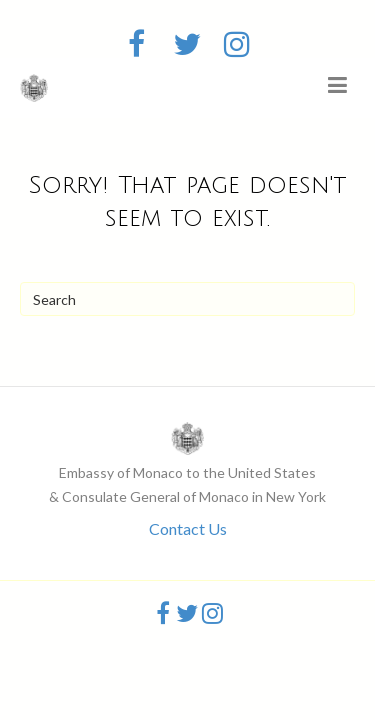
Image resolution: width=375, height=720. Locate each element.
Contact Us (188, 528)
